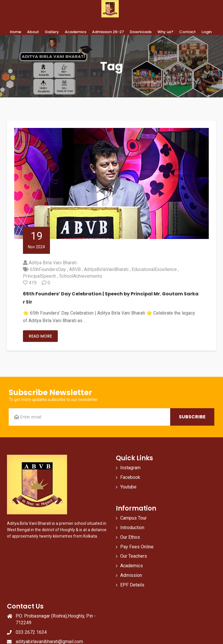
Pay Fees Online (137, 547)
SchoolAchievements (81, 276)
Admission (131, 575)
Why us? (165, 32)
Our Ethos (130, 537)
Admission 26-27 (108, 32)
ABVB (75, 269)
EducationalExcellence (154, 269)
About (33, 32)
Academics (75, 32)
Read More (40, 336)
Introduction (132, 528)
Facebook (130, 477)
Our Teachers (134, 556)
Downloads (141, 32)
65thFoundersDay (48, 269)
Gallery (52, 32)
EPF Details (132, 585)
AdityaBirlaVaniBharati (106, 269)
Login (207, 32)
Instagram (130, 468)
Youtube (128, 487)
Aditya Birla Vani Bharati (53, 263)
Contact (187, 32)
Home (16, 32)
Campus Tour (133, 518)
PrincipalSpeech (39, 276)
